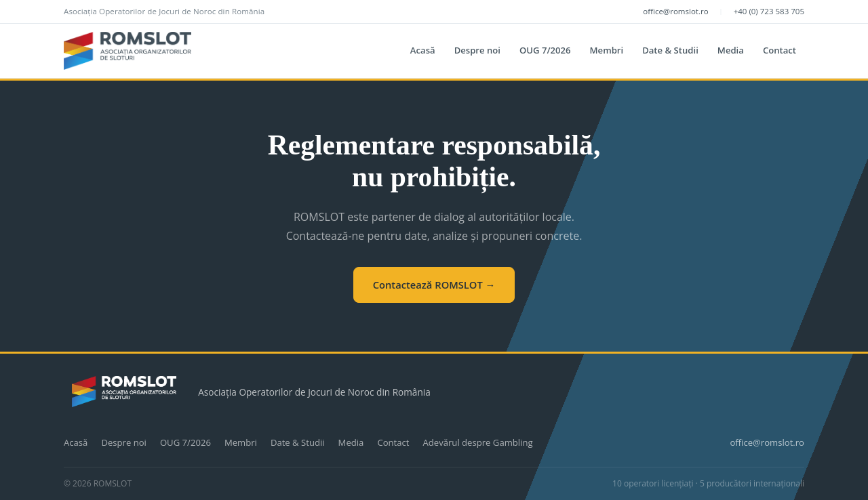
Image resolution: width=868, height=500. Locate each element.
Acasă (423, 50)
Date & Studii (670, 50)
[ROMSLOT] (127, 51)
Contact (780, 50)
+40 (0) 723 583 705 (769, 11)
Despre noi (477, 50)
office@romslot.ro (675, 11)
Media (731, 50)
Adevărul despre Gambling (477, 442)
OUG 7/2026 (545, 50)
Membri (607, 50)
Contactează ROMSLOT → (434, 285)
